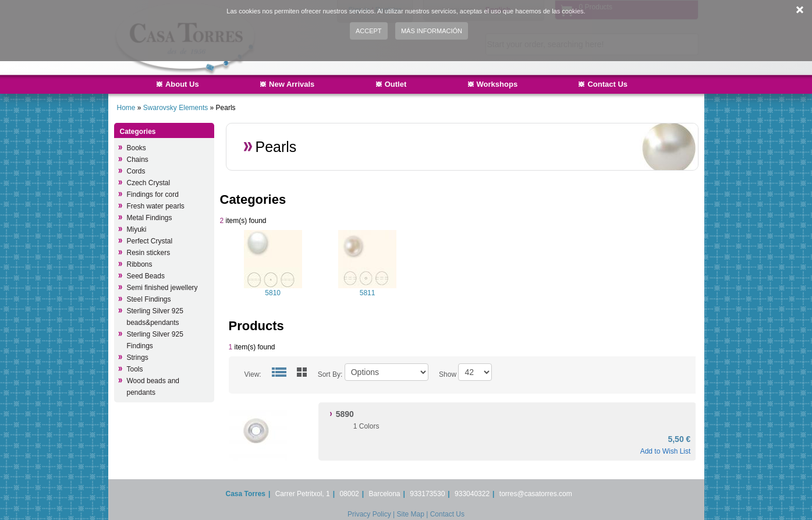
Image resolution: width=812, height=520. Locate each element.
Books (136, 148)
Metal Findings (150, 218)
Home (126, 108)
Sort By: (330, 374)
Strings (138, 358)
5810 (273, 293)
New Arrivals (292, 84)
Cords (136, 171)
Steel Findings (149, 299)
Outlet (396, 84)
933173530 (427, 494)
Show (448, 374)
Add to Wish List (666, 451)
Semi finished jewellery (162, 288)
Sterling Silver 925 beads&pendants (155, 317)
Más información (432, 31)
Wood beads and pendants (153, 387)
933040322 (472, 494)
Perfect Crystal (150, 241)
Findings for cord (153, 194)
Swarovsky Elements (177, 108)
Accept (369, 31)
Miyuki (137, 229)
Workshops (497, 84)
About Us (182, 84)
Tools (135, 369)
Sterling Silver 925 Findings (155, 340)
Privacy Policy (369, 514)
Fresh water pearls (156, 206)
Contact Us (607, 84)
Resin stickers (149, 253)
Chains (138, 160)
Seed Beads (146, 276)
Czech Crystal (149, 183)
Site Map (410, 514)
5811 (368, 293)
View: (253, 374)
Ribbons (140, 264)
